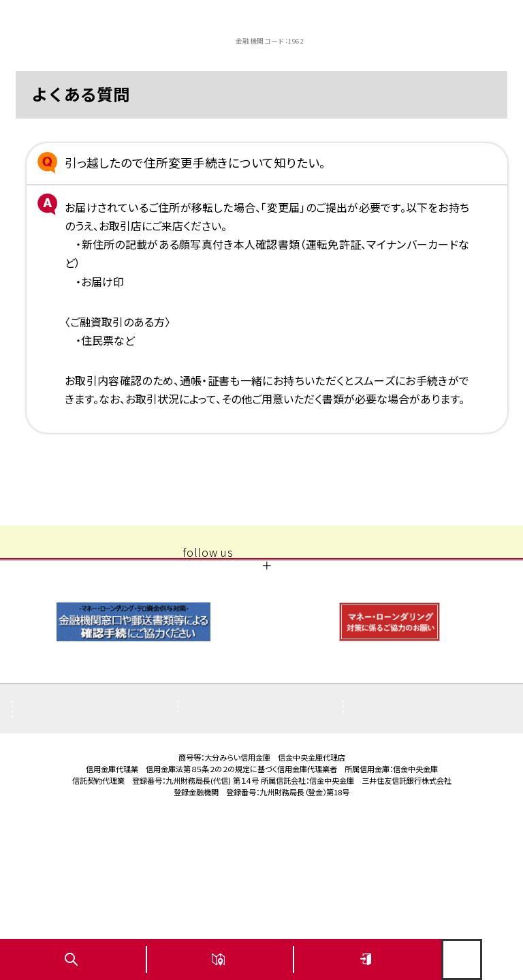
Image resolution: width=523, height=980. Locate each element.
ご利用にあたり (225, 813)
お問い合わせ (56, 832)
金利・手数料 (54, 813)
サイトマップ (383, 813)
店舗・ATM (216, 794)
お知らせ (377, 774)
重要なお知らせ (225, 774)
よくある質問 (54, 774)
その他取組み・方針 (399, 794)
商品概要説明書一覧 (71, 794)
